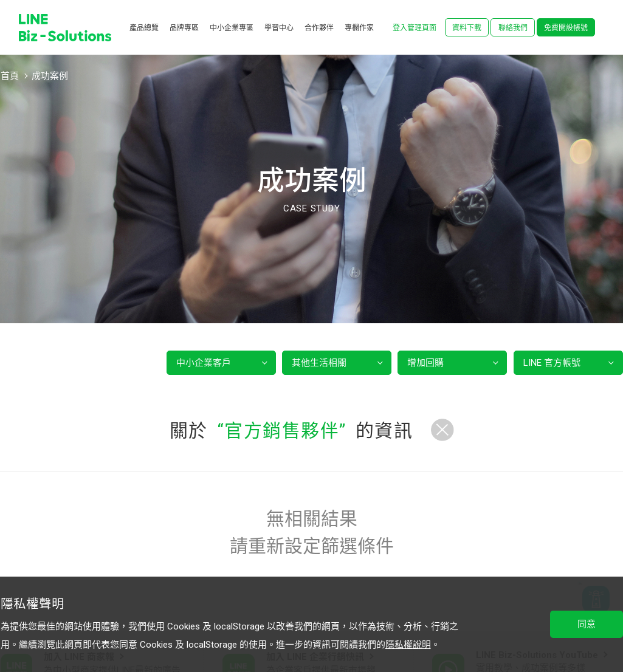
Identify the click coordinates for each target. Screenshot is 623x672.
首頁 (10, 76)
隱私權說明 (408, 645)
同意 (587, 624)
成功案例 (50, 76)
